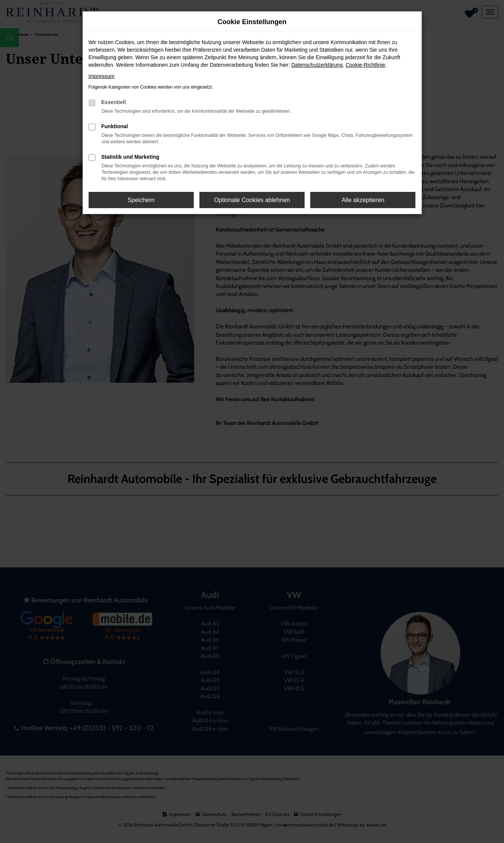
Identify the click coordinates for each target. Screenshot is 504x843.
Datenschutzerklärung (317, 65)
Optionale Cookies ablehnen (252, 200)
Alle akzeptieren (363, 200)
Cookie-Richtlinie (365, 65)
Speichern (141, 200)
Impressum (102, 76)
